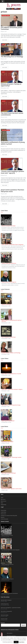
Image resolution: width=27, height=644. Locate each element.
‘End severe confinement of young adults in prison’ (13, 143)
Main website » (10, 633)
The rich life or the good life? (6, 611)
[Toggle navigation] (3, 1)
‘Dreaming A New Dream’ (7, 442)
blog (3, 72)
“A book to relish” (4, 619)
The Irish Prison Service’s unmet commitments (12, 114)
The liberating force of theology (12, 57)
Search (3, 623)
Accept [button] (16, 642)
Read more (5, 40)
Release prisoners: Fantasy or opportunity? (11, 85)
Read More (21, 642)
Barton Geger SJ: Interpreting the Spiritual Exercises (11, 321)
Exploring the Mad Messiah (8, 421)
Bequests (3, 517)
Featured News (6, 16)
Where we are (4, 501)
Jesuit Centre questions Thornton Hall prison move (12, 191)
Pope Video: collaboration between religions (12, 389)
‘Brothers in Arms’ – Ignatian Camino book (12, 489)
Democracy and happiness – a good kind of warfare (11, 608)
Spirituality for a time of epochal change (11, 405)
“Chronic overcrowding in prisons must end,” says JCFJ (12, 172)
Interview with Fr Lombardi (6, 600)
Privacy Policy (3, 510)
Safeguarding (3, 505)
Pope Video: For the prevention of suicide (11, 374)
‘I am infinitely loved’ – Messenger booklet (11, 457)
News (3, 45)
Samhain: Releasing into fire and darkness (10, 593)
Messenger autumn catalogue (9, 473)
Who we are (3, 499)
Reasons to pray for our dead (8, 226)
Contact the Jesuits (4, 519)
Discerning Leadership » (11, 636)
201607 (4, 101)
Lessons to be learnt (6, 304)
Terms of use (3, 514)
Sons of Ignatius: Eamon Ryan (9, 337)
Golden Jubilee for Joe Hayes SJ (9, 282)
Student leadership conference (9, 263)
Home (2, 498)
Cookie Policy (3, 512)
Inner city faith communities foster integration (13, 245)
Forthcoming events (5, 604)
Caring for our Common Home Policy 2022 (9, 516)
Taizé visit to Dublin (5, 615)
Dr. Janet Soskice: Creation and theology (11, 353)
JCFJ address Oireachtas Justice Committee (12, 28)
